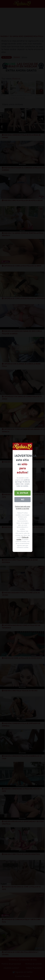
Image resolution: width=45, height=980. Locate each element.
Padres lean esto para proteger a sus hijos (23, 507)
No (23, 500)
